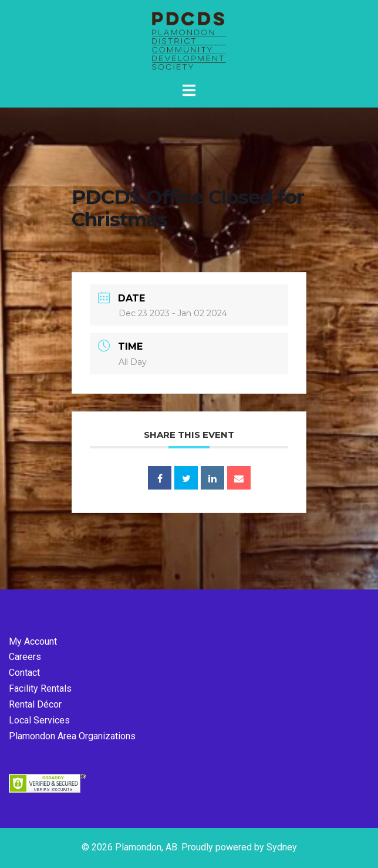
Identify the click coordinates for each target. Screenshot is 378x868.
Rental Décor (35, 704)
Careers (25, 657)
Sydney (282, 847)
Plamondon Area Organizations (72, 736)
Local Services (39, 720)
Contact (24, 673)
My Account (33, 641)
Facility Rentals (40, 688)
